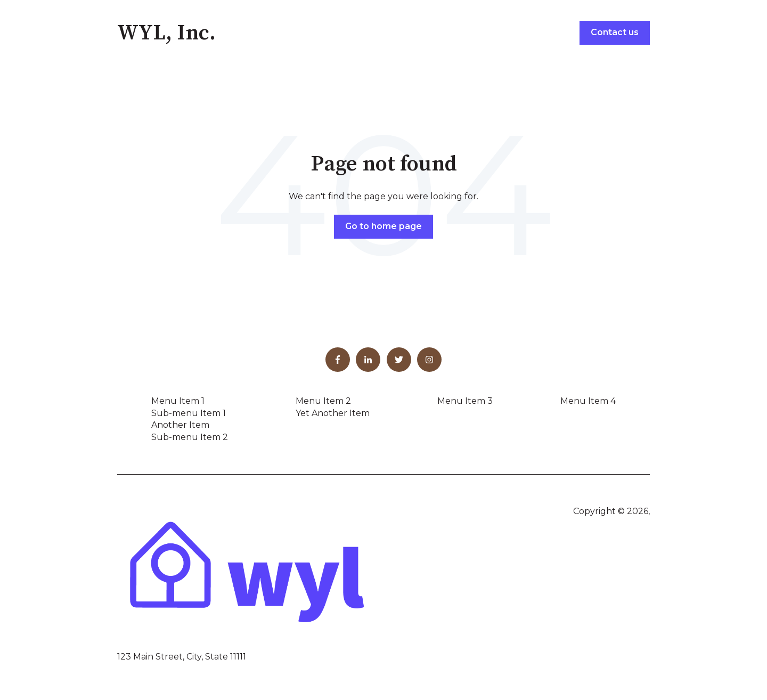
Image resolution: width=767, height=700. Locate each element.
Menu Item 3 (465, 401)
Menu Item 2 (323, 401)
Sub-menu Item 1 (189, 413)
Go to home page (383, 226)
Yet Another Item (333, 413)
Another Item (180, 425)
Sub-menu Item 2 (190, 437)
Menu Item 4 (588, 401)
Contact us (615, 32)
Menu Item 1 (178, 401)
